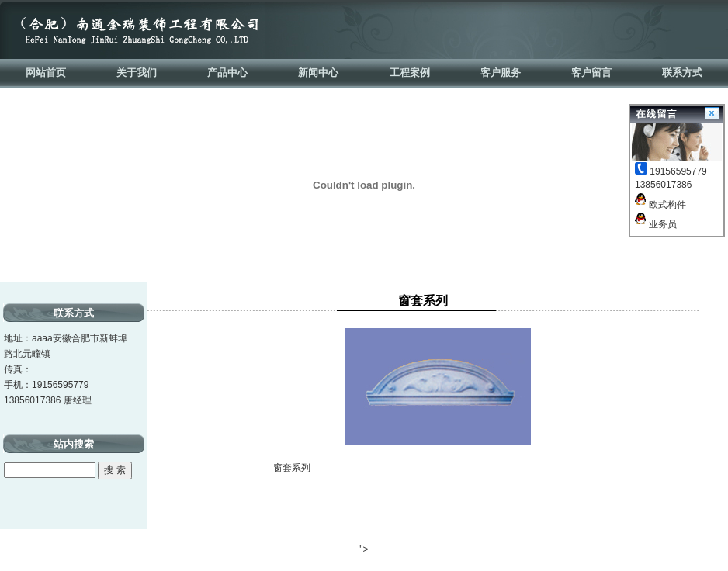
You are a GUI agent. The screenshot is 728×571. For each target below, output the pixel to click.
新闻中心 (318, 73)
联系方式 (682, 73)
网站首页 (46, 73)
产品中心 (227, 73)
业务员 (656, 224)
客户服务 (501, 73)
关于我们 (137, 73)
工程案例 (410, 73)
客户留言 (591, 73)
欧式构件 (660, 205)
